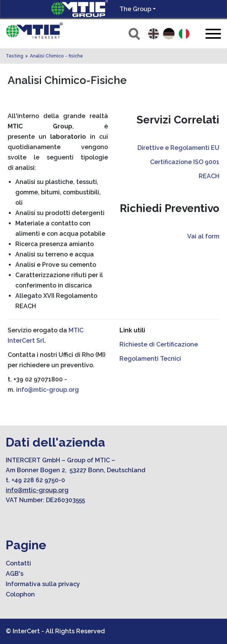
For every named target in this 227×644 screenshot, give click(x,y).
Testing (15, 56)
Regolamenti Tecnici (150, 359)
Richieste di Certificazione (159, 344)
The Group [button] (135, 9)
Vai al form (203, 236)
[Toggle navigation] (213, 34)
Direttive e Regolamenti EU (178, 148)
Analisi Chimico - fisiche (56, 56)
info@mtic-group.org (47, 390)
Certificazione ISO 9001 (185, 162)
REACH (209, 176)
